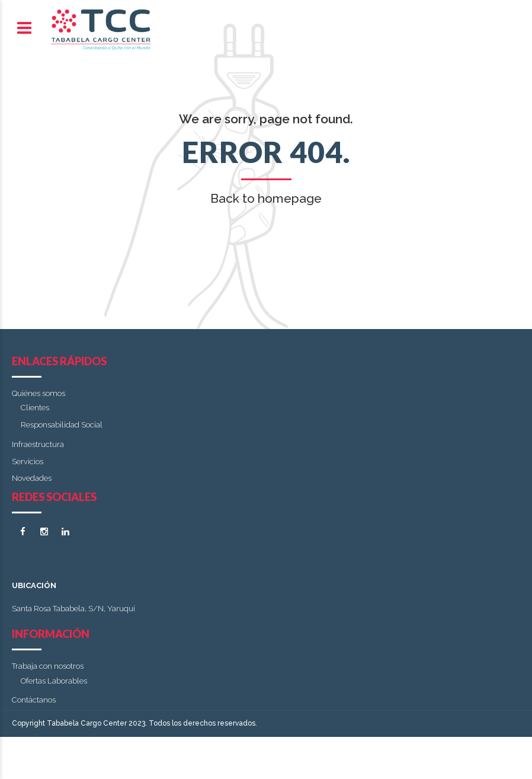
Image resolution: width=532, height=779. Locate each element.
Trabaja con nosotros (48, 666)
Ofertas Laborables (54, 681)
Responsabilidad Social (62, 425)
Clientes (35, 408)
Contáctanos (34, 700)
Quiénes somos (39, 393)
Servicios (28, 462)
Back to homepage (266, 198)
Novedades (32, 478)
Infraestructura (38, 444)
